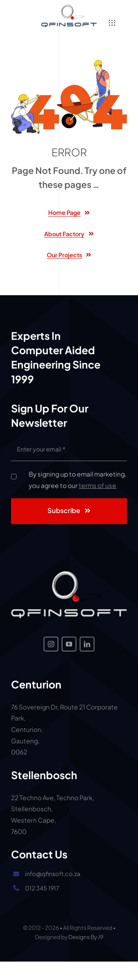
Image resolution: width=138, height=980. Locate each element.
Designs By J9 (86, 937)
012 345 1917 (42, 888)
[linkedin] (87, 644)
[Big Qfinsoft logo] (69, 7)
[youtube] (69, 644)
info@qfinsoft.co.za (53, 874)
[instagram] (51, 644)
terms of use (98, 485)
